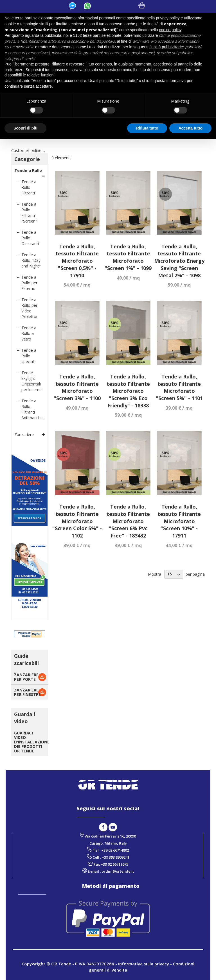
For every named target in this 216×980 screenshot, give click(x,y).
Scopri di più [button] (25, 128)
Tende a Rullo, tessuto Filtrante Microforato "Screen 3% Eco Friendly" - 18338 (128, 391)
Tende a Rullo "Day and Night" (31, 260)
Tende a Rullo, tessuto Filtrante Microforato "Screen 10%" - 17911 (179, 521)
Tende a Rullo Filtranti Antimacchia (32, 409)
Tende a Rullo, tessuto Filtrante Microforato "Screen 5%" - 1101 (179, 387)
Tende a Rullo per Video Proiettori (30, 308)
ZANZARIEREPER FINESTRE (27, 692)
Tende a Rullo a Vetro (29, 333)
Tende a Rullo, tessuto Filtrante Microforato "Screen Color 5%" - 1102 (77, 521)
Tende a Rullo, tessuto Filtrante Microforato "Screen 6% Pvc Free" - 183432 (128, 521)
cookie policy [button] (170, 30)
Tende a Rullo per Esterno (29, 283)
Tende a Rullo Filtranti (29, 187)
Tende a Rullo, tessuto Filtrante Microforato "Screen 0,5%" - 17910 (77, 261)
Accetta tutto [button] (190, 128)
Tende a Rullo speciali (29, 356)
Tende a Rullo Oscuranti (30, 238)
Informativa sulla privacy (144, 964)
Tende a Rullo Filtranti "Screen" (29, 213)
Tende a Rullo (28, 170)
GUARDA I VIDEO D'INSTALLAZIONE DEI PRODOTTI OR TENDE (32, 742)
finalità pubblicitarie (166, 47)
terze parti (92, 35)
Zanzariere (24, 435)
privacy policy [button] (168, 18)
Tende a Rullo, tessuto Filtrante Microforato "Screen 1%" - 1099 (128, 257)
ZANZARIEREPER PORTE (26, 677)
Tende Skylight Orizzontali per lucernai (32, 381)
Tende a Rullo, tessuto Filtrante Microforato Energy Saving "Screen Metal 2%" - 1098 (179, 261)
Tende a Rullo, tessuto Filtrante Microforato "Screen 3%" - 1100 (77, 387)
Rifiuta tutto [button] (147, 128)
